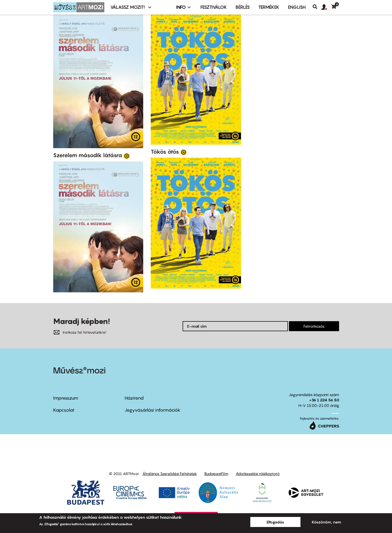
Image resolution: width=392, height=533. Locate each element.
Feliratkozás (314, 326)
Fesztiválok (214, 7)
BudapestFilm (216, 474)
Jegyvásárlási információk (152, 410)
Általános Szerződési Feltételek (170, 474)
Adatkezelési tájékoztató (258, 474)
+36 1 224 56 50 (324, 400)
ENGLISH (297, 7)
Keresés (317, 7)
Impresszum (66, 398)
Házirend (134, 398)
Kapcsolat (64, 410)
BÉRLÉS (243, 7)
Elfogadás (275, 522)
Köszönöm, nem (326, 522)
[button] (326, 7)
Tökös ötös (165, 152)
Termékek (269, 7)
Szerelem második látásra (88, 155)
